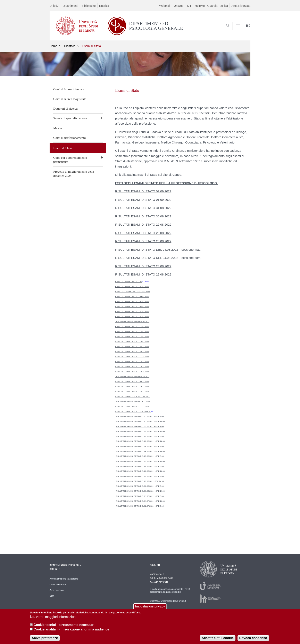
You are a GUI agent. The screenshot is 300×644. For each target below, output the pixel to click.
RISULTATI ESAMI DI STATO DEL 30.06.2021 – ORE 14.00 (140, 491)
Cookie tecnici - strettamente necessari (64, 628)
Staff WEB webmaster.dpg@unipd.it (168, 601)
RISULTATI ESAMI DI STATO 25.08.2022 (143, 241)
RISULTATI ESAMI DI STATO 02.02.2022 (132, 307)
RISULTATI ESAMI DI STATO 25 (128, 282)
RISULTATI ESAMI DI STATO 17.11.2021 (132, 406)
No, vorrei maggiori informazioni (53, 620)
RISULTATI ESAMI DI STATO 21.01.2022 (132, 317)
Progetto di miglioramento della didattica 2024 (74, 174)
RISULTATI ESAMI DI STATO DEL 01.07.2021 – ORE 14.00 (140, 501)
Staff (52, 596)
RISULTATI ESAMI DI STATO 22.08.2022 (143, 274)
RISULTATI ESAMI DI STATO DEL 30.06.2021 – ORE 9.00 (140, 486)
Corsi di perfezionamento (70, 138)
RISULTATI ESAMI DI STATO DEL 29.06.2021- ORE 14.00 (139, 481)
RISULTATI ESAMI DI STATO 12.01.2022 (132, 336)
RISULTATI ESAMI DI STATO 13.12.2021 (132, 366)
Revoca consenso (253, 641)
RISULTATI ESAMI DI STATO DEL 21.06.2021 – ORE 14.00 (140, 421)
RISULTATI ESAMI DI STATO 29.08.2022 (143, 224)
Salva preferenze (45, 641)
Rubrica (104, 6)
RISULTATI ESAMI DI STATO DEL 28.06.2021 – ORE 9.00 (139, 466)
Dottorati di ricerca (65, 108)
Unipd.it (54, 6)
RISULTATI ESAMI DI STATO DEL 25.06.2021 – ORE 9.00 (139, 456)
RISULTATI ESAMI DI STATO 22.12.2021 (132, 347)
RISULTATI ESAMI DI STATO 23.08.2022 (143, 266)
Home (53, 46)
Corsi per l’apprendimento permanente (70, 160)
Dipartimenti (70, 6)
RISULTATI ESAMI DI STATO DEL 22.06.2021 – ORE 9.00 (140, 426)
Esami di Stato (92, 46)
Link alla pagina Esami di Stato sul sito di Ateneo (148, 175)
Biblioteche (89, 6)
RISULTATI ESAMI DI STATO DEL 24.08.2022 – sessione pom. (158, 258)
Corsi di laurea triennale (69, 89)
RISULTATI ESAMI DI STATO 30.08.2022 (143, 216)
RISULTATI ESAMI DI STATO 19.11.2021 (133, 401)
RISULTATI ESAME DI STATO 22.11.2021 (132, 396)
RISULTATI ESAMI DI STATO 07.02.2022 (132, 302)
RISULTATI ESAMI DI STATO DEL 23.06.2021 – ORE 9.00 (140, 436)
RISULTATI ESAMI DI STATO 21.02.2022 (132, 287)
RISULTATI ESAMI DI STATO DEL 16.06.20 (133, 411)
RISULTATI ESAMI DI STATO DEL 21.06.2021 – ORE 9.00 (140, 416)
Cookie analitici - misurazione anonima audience (71, 633)
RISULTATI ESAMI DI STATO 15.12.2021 (132, 362)
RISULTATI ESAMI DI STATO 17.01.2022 (132, 327)
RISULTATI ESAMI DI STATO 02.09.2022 (143, 191)
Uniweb (179, 6)
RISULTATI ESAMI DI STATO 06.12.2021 (132, 377)
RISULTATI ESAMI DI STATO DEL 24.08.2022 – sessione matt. (158, 250)
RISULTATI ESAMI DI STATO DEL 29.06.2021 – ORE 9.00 (140, 476)
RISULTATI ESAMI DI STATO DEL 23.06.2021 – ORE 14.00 (140, 441)
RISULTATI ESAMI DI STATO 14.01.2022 (132, 332)
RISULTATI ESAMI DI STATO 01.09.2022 (143, 200)
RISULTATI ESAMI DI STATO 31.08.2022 (143, 208)
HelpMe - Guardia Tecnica (211, 6)
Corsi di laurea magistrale (70, 99)
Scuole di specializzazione (70, 118)
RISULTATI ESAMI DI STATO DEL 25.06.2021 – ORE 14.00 (140, 461)
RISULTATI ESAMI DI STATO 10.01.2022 (132, 341)
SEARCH (243, 30)
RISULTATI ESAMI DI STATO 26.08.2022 (143, 233)
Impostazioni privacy (150, 609)
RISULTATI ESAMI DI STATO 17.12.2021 (132, 356)
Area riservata (57, 590)
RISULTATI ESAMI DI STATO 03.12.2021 (132, 381)
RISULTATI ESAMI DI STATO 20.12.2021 (132, 351)
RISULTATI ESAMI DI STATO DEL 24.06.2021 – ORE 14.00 (140, 451)
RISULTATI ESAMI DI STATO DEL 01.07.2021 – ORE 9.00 (140, 496)
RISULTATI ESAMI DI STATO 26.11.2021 (132, 386)
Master (58, 128)
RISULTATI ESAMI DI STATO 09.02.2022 (132, 297)
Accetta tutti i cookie (218, 641)
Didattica (70, 46)
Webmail (165, 6)
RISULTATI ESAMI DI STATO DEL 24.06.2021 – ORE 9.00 (140, 446)
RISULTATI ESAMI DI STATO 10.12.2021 (132, 371)
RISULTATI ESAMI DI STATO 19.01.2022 (132, 321)
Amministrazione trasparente (64, 579)
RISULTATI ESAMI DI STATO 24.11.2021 (132, 391)
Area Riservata (241, 6)
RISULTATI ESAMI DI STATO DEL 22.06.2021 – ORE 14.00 (140, 431)
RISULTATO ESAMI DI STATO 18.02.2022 (132, 292)
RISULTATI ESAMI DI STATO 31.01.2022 (132, 312)
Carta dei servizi (58, 584)
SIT (189, 6)
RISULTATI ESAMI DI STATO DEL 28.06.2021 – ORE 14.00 (140, 471)
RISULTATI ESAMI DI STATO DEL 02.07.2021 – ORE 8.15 (140, 506)
